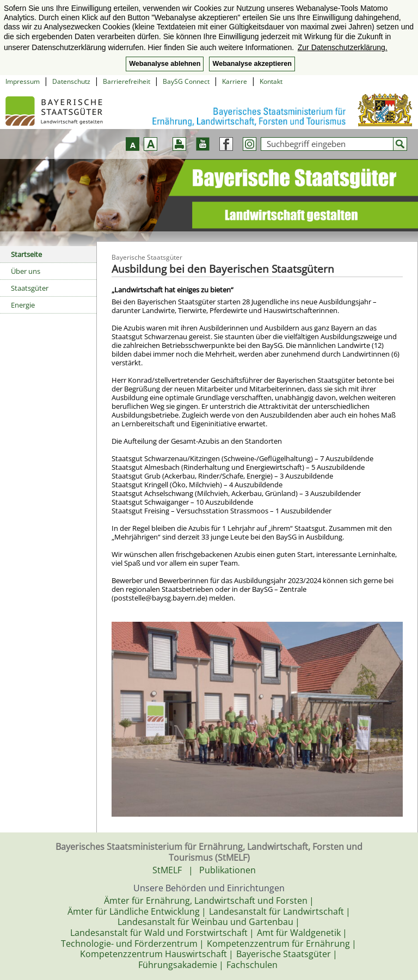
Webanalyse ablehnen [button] (165, 64)
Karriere (235, 81)
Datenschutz (71, 81)
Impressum (23, 81)
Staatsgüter (30, 288)
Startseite (26, 254)
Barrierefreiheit (127, 81)
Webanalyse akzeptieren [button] (252, 64)
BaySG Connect (186, 81)
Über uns (26, 271)
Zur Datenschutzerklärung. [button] (343, 47)
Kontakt (271, 81)
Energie (23, 305)
